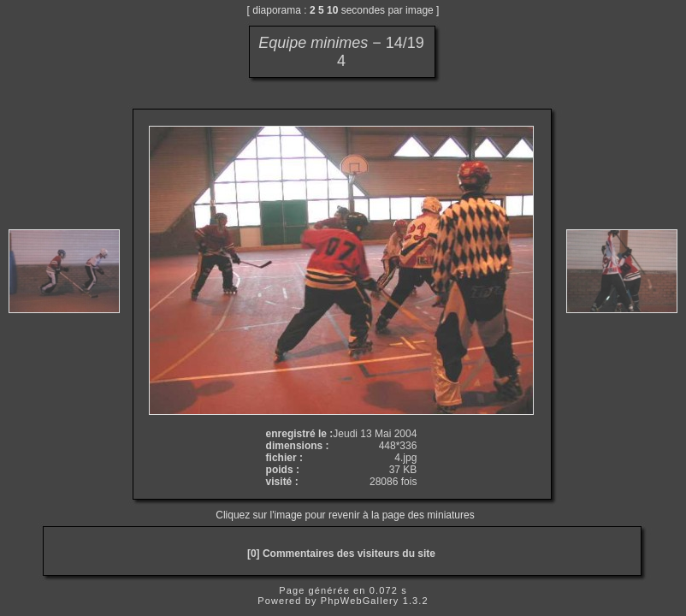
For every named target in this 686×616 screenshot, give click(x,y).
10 (332, 10)
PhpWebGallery (360, 601)
